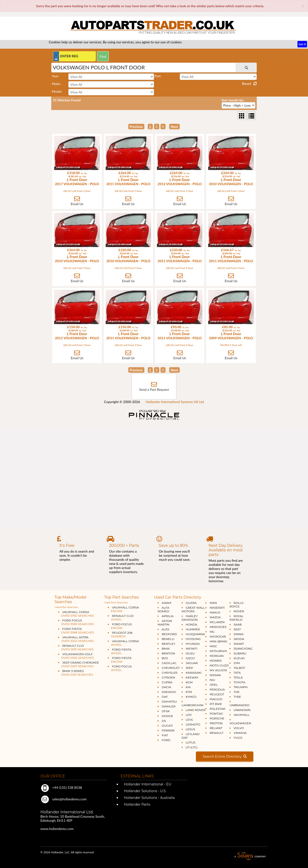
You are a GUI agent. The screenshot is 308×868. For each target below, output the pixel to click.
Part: (158, 76)
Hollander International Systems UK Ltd (175, 402)
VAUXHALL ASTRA (76, 639)
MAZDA (215, 617)
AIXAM (167, 603)
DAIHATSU (169, 702)
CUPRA (167, 682)
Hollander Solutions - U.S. (145, 791)
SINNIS (239, 634)
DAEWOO (169, 692)
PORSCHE (217, 718)
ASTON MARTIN (165, 623)
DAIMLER (169, 706)
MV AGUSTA (218, 670)
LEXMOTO (193, 724)
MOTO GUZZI (219, 665)
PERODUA (217, 689)
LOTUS (191, 742)
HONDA (192, 624)
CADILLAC (169, 663)
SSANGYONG (243, 649)
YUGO (238, 738)
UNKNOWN (242, 710)
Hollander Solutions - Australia (149, 798)
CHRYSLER (170, 673)
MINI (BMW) (218, 641)
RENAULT (216, 733)
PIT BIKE (216, 704)
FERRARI (168, 730)
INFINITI (192, 649)
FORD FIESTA (76, 631)
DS (164, 721)
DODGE (167, 716)
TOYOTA (240, 682)
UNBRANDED (240, 705)
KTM (189, 692)
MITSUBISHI (218, 651)
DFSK (166, 711)
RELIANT (216, 728)
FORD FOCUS (76, 622)
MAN (213, 603)
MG (212, 632)
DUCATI (167, 726)
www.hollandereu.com (57, 829)
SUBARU (240, 653)
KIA (188, 687)
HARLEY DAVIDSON (190, 618)
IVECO (190, 658)
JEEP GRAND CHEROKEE (79, 664)
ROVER (239, 611)
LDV (189, 715)
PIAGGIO (216, 699)
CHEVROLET (171, 668)
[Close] (303, 6)
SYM (237, 663)
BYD (165, 658)
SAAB (238, 624)
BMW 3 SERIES (76, 673)
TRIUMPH (241, 687)
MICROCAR (218, 636)
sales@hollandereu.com (64, 799)
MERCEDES (218, 627)
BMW (166, 649)
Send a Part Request (154, 389)
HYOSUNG (193, 639)
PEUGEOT (217, 694)
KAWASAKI (194, 673)
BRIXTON (168, 653)
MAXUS (215, 612)
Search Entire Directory (225, 757)
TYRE (237, 697)
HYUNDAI (193, 644)
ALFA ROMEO (163, 609)
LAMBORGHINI (193, 705)
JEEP (189, 668)
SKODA (239, 639)
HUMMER (193, 629)
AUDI (165, 629)
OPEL (214, 685)
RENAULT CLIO (76, 647)
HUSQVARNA (195, 634)
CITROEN (168, 677)
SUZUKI (239, 658)
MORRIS (216, 661)
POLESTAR (217, 709)
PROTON (216, 723)
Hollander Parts (137, 804)
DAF (165, 697)
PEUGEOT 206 (120, 634)
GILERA (191, 603)
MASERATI (217, 608)
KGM (189, 682)
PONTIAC (216, 714)
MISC (213, 646)
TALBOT (239, 668)
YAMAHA (240, 733)
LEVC (190, 720)
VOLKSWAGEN (240, 723)
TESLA (238, 677)
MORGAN (217, 656)
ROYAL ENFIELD (237, 618)
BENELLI (168, 639)
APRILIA (168, 616)
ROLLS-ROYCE (237, 605)
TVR (237, 692)
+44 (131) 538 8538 (61, 787)
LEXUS (191, 729)
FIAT (165, 735)
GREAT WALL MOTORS (193, 609)
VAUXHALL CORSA (76, 614)
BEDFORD (169, 634)
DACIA (166, 687)
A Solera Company (250, 856)
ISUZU (190, 653)
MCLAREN (217, 622)
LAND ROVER (196, 710)
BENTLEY (168, 644)
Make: (56, 84)
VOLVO (239, 728)
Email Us (77, 204)
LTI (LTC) (192, 747)
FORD (166, 740)
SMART (239, 644)
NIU (212, 680)
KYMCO (191, 697)
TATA (237, 673)
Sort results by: (233, 100)
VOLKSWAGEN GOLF (76, 656)
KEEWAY (192, 677)
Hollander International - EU (147, 784)
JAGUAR (192, 663)
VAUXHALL (242, 715)
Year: (55, 76)
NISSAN (215, 675)
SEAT (237, 629)
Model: (57, 91)
